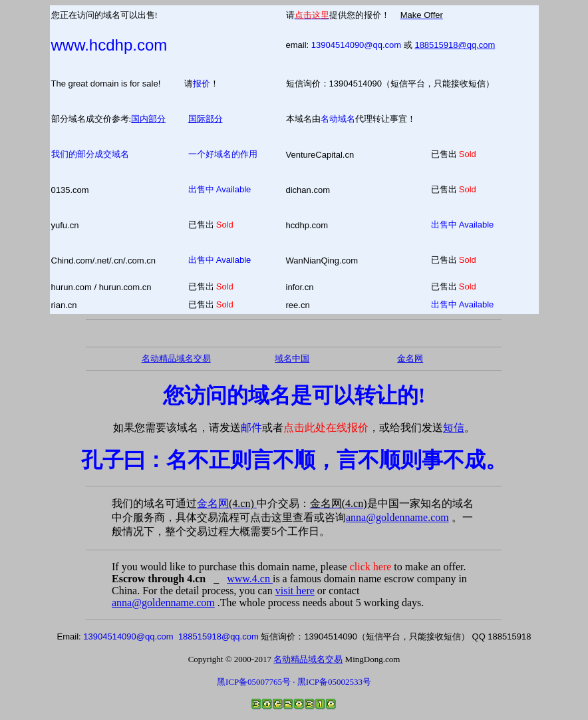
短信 (454, 428)
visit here (295, 591)
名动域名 (338, 119)
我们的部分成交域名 (90, 154)
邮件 (251, 428)
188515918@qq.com (455, 45)
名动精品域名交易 (176, 358)
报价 (202, 84)
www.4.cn (250, 579)
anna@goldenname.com (397, 517)
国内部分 (148, 119)
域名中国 (292, 358)
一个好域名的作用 (223, 154)
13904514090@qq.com (356, 45)
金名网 (227, 503)
